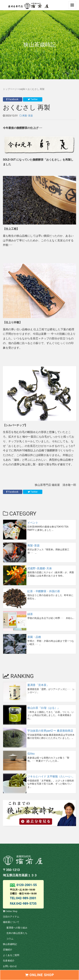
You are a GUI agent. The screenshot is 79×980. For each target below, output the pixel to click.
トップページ (10, 89)
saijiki (22, 89)
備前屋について (11, 922)
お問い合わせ (10, 966)
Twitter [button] (33, 99)
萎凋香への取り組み (17, 928)
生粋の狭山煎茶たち (17, 933)
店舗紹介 (8, 950)
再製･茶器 (26, 116)
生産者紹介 (9, 961)
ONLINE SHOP (40, 975)
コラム (10, 939)
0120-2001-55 (26, 885)
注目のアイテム (11, 917)
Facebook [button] (13, 99)
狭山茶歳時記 (10, 944)
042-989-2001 (26, 898)
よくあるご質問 (11, 955)
